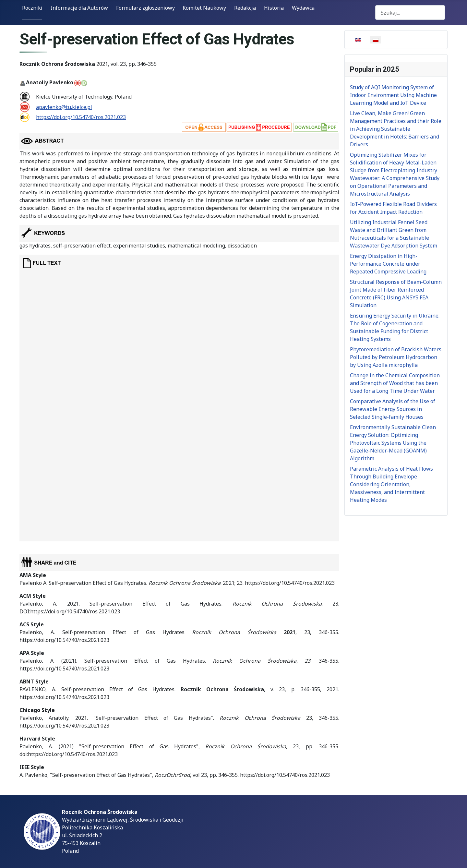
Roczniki (32, 8)
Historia (274, 8)
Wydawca (303, 8)
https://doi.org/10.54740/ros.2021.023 (81, 117)
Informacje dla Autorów (79, 8)
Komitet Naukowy (204, 8)
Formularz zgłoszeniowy (145, 8)
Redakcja (245, 8)
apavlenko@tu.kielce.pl (64, 107)
